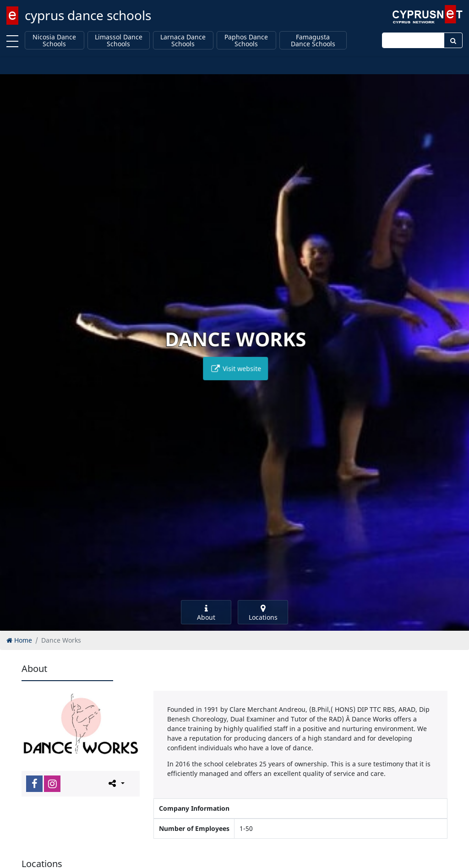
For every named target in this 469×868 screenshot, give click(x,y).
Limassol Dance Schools (119, 41)
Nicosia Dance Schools (54, 41)
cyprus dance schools (88, 15)
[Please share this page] (116, 783)
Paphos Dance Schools (246, 41)
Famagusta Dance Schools (313, 41)
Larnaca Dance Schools (183, 41)
